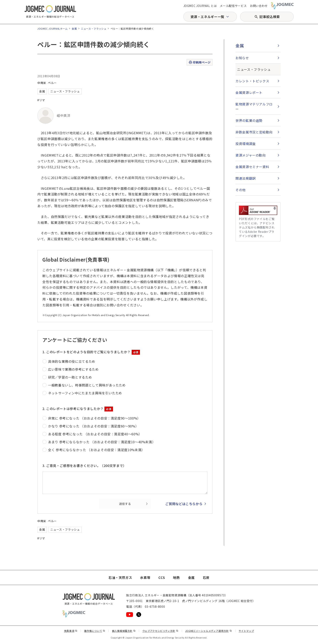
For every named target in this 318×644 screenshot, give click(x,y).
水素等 (145, 577)
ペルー (52, 83)
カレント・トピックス (252, 81)
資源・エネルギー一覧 (207, 17)
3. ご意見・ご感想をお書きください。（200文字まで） (84, 466)
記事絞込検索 (270, 17)
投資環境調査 (246, 144)
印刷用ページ (199, 62)
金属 (74, 28)
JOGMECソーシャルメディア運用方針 (209, 631)
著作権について (95, 631)
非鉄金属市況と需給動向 (254, 132)
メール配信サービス (233, 6)
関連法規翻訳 (246, 178)
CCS (162, 577)
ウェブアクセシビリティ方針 (160, 631)
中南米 (42, 83)
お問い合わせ (259, 6)
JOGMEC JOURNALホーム (53, 28)
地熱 (176, 577)
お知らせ (242, 58)
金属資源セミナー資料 (252, 167)
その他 (241, 190)
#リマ (41, 100)
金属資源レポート (249, 92)
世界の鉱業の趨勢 (249, 120)
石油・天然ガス (120, 577)
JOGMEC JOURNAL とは (200, 6)
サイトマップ (246, 631)
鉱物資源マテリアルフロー (254, 106)
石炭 (206, 577)
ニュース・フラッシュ (94, 28)
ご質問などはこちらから (184, 504)
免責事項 (71, 631)
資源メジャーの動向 (251, 155)
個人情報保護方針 (124, 631)
